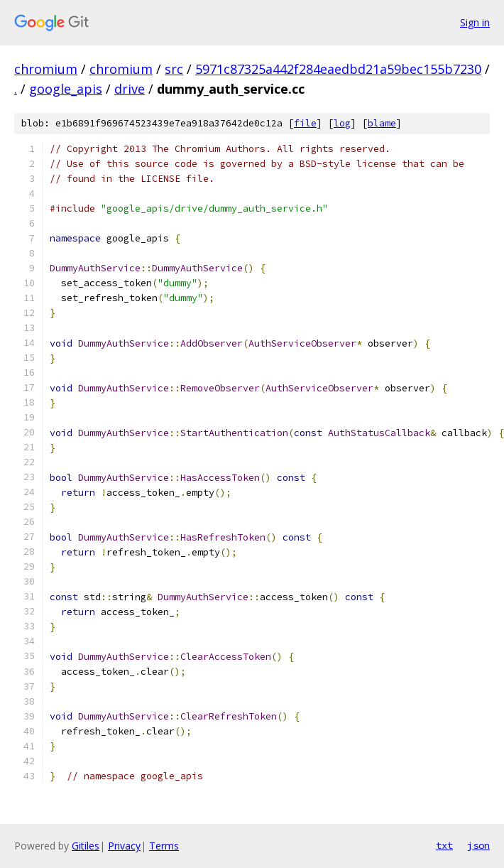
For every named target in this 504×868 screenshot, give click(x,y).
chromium (46, 69)
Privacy (124, 846)
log (342, 123)
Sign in (475, 22)
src (174, 69)
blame (382, 123)
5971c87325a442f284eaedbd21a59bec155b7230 (338, 69)
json (478, 845)
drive (130, 89)
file (305, 123)
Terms (164, 846)
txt (444, 845)
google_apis (66, 89)
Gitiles (86, 846)
